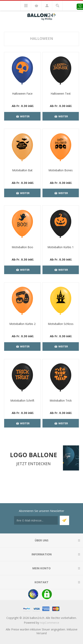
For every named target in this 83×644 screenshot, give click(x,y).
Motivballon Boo (22, 247)
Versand (41, 633)
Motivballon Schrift (22, 400)
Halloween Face (22, 94)
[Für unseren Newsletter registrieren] (36, 520)
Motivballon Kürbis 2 (22, 324)
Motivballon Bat (22, 170)
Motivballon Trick (61, 400)
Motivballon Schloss (61, 324)
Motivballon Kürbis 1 (61, 247)
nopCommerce (50, 623)
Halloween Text (61, 94)
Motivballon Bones (61, 170)
